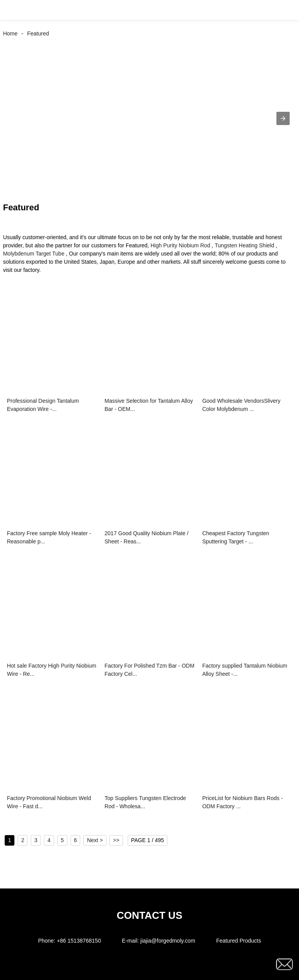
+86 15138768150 (79, 941)
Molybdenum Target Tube (34, 254)
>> (116, 840)
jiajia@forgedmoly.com (168, 941)
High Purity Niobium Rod (180, 245)
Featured (38, 33)
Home (10, 33)
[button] (15, 10)
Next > (95, 840)
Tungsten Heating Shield (244, 245)
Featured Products (238, 941)
